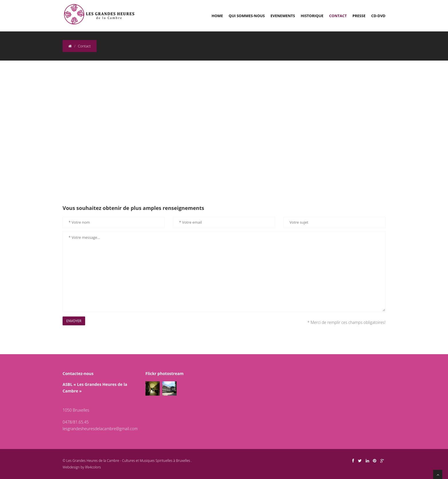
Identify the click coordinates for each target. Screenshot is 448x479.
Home (217, 16)
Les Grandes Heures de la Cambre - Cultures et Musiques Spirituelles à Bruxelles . (129, 461)
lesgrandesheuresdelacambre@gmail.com (100, 429)
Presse (359, 16)
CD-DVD (378, 16)
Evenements (283, 16)
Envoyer (74, 321)
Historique (312, 16)
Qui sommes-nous (247, 16)
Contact (338, 16)
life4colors (93, 467)
